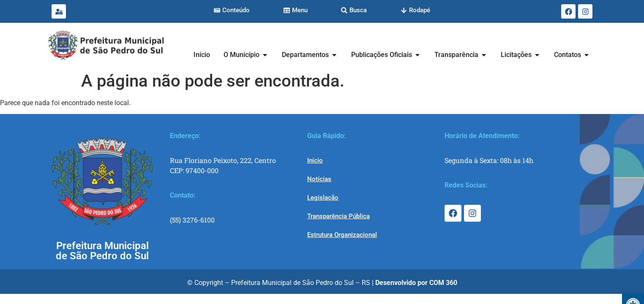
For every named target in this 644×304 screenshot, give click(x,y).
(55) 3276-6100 (192, 220)
